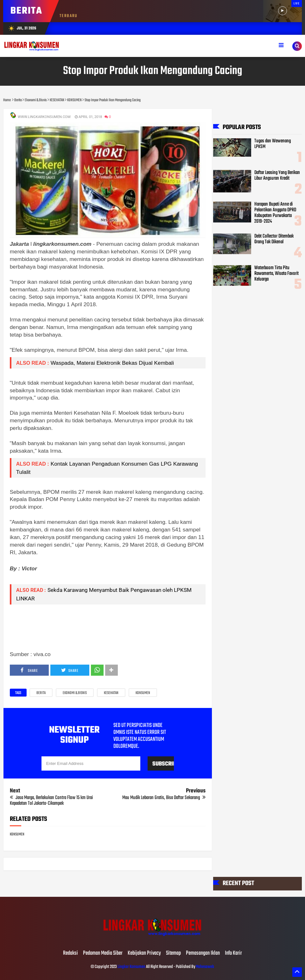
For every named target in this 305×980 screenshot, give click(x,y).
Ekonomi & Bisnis (75, 693)
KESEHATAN (111, 693)
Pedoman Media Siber (103, 953)
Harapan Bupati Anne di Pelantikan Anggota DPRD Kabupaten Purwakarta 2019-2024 (275, 213)
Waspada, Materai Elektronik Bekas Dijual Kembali (113, 363)
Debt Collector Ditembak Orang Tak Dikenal (274, 239)
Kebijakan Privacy (144, 953)
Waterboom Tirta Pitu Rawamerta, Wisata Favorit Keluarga (276, 274)
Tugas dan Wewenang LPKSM (273, 144)
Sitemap (173, 953)
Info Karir (233, 953)
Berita (41, 693)
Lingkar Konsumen (131, 967)
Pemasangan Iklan (203, 953)
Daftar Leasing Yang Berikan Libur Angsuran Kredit (277, 176)
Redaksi (70, 953)
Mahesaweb (205, 967)
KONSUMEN (143, 693)
